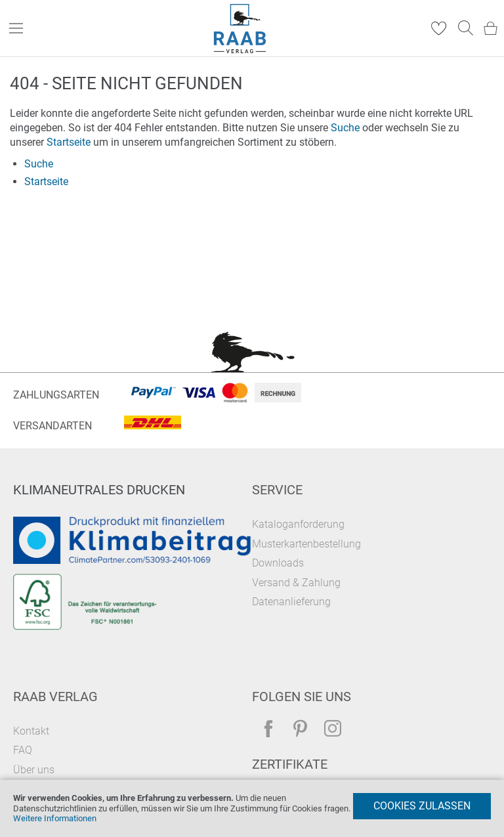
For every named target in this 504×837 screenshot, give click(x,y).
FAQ (23, 750)
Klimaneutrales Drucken (99, 490)
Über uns (34, 770)
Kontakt (31, 731)
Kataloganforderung (298, 524)
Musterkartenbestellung (306, 544)
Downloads (278, 563)
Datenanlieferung (291, 602)
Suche (345, 128)
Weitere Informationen (55, 818)
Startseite (69, 142)
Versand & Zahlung (296, 583)
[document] (252, 808)
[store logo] (240, 29)
